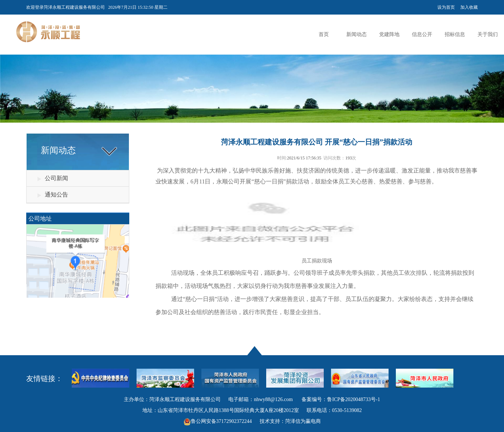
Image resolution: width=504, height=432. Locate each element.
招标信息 (455, 34)
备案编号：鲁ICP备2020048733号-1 (341, 399)
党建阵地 (389, 34)
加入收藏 (469, 7)
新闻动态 (357, 34)
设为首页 (446, 7)
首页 (324, 34)
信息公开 (422, 34)
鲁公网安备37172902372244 (221, 421)
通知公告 (56, 195)
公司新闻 (56, 178)
